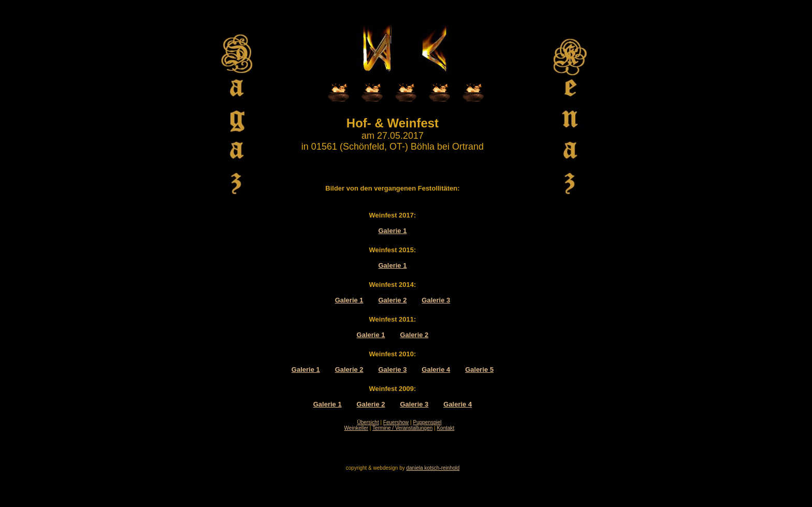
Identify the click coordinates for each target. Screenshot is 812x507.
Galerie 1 (393, 231)
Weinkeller (357, 428)
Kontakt (445, 428)
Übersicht (368, 422)
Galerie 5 (479, 370)
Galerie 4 (436, 370)
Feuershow (396, 422)
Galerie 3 (436, 300)
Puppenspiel (427, 422)
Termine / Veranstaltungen (402, 428)
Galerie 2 (393, 300)
